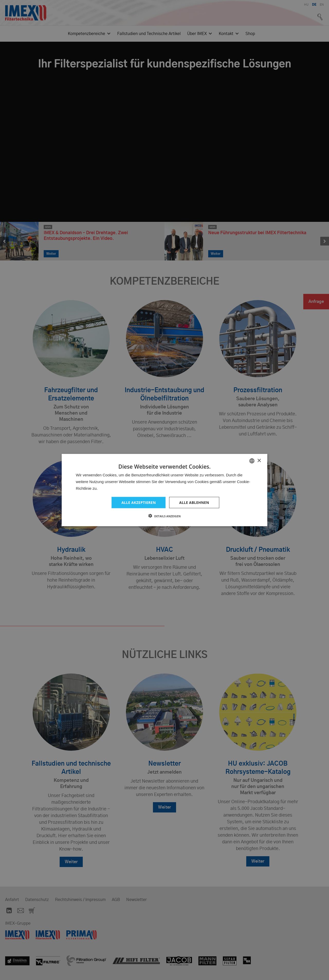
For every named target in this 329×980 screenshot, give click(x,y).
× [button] (259, 461)
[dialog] (164, 490)
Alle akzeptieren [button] (138, 502)
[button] (164, 516)
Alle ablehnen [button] (194, 502)
